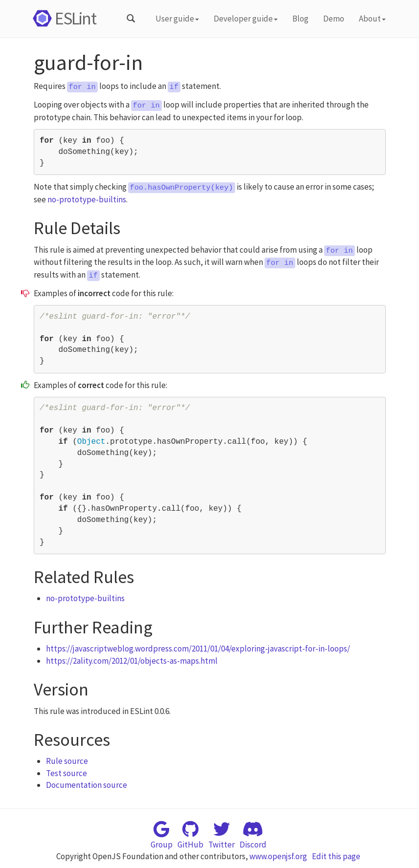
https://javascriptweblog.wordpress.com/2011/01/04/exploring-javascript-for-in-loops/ (198, 649)
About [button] (372, 19)
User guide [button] (177, 19)
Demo (334, 19)
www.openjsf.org (278, 856)
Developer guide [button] (246, 19)
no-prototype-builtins (87, 199)
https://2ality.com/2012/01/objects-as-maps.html (132, 661)
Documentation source (87, 785)
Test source (66, 773)
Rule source (67, 761)
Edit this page (336, 856)
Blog (300, 19)
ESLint (63, 18)
